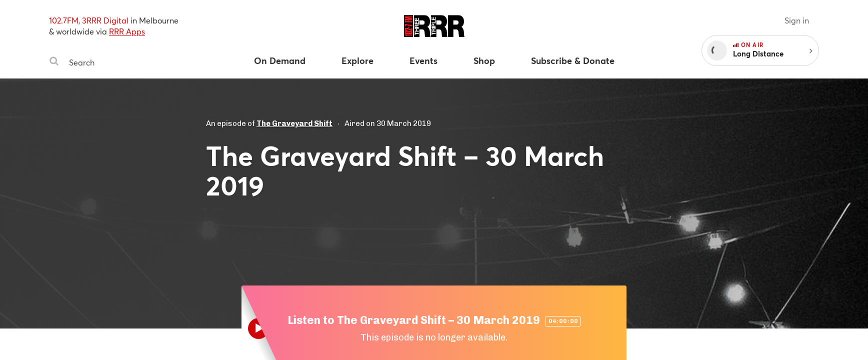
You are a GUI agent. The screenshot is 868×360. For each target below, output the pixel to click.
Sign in (797, 20)
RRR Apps (127, 31)
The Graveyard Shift (294, 123)
